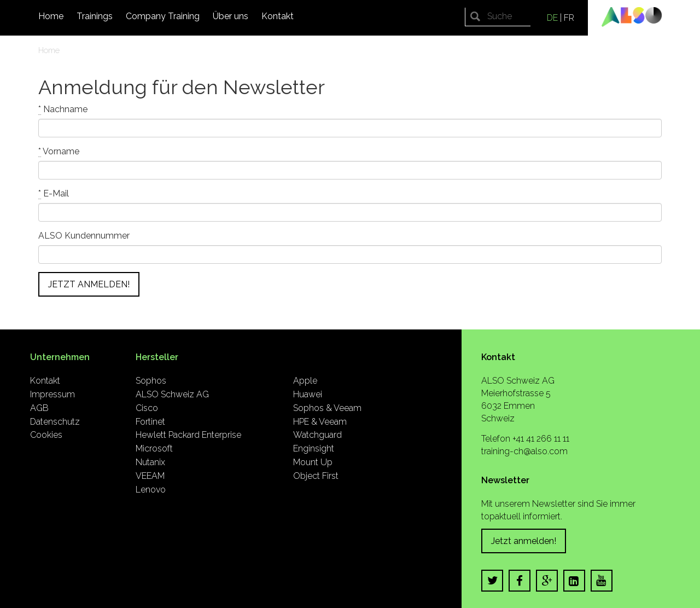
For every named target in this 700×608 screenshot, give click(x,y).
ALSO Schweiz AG (172, 394)
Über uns (231, 16)
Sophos (151, 381)
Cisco (147, 408)
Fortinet (150, 422)
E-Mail (54, 194)
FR (569, 18)
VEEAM (150, 476)
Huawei (308, 394)
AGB (39, 408)
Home (51, 16)
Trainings (95, 16)
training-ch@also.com (524, 451)
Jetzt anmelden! (524, 541)
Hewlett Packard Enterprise (188, 435)
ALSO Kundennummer (84, 236)
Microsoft (154, 448)
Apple (305, 381)
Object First (316, 476)
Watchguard (317, 435)
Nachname (63, 109)
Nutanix (150, 462)
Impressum (52, 394)
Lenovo (151, 490)
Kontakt (278, 16)
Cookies (46, 435)
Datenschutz (55, 422)
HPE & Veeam (320, 422)
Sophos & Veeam (327, 408)
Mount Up (313, 462)
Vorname (59, 152)
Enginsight (314, 448)
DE (552, 18)
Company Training (163, 16)
